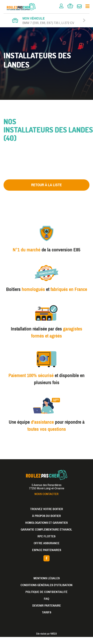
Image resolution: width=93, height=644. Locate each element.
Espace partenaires (47, 550)
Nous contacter (46, 494)
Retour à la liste (46, 185)
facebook (46, 558)
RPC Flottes (46, 536)
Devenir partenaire (47, 606)
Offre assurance (47, 543)
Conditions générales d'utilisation (46, 585)
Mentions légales (47, 578)
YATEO (54, 634)
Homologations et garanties (46, 523)
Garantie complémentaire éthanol (46, 530)
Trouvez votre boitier (47, 509)
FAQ (46, 599)
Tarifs (47, 612)
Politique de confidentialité (46, 592)
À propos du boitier (46, 516)
